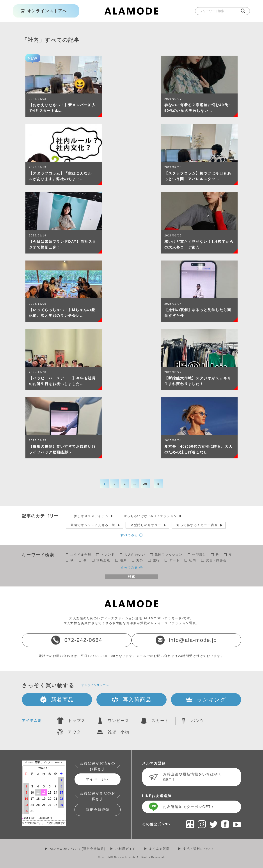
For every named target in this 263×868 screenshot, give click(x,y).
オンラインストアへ (95, 685)
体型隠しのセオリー (146, 525)
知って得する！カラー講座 (197, 525)
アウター (77, 732)
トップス (77, 721)
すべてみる (129, 535)
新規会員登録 (98, 810)
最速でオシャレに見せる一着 (93, 525)
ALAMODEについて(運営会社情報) (78, 849)
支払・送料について (199, 849)
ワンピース (119, 721)
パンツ (198, 721)
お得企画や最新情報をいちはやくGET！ (193, 777)
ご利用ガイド (126, 849)
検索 (131, 577)
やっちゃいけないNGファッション (150, 516)
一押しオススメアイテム (89, 516)
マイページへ (98, 779)
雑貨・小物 (119, 732)
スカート (160, 721)
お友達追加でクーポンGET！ (189, 807)
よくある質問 (160, 849)
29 (145, 484)
